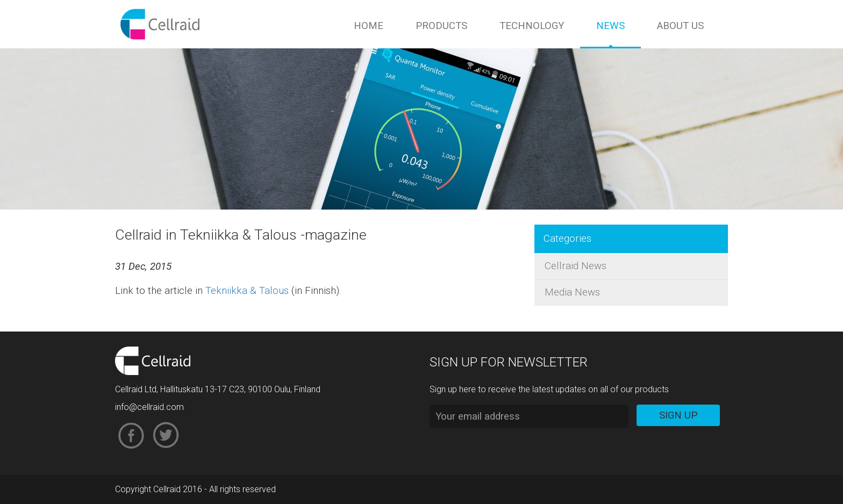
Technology (532, 26)
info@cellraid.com (149, 407)
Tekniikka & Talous (247, 291)
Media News (572, 292)
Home (369, 26)
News (610, 26)
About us (680, 26)
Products (441, 26)
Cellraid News (576, 266)
